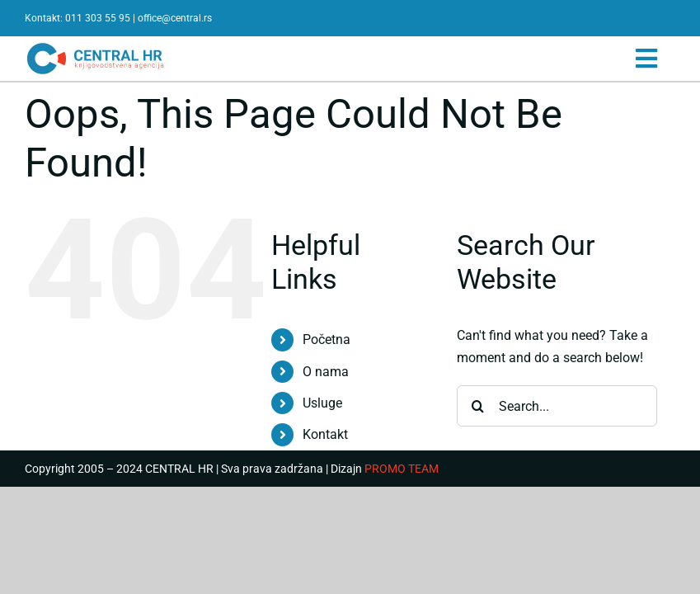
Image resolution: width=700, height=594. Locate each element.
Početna (327, 339)
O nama (326, 372)
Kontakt (325, 434)
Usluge (322, 403)
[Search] (477, 406)
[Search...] (557, 406)
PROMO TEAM (402, 469)
